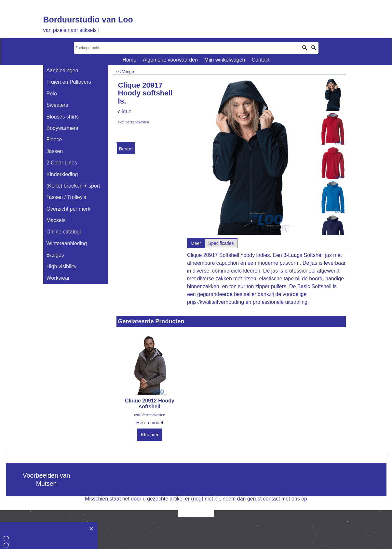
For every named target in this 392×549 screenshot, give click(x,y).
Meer (196, 243)
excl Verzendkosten (134, 122)
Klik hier (149, 435)
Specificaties (221, 243)
